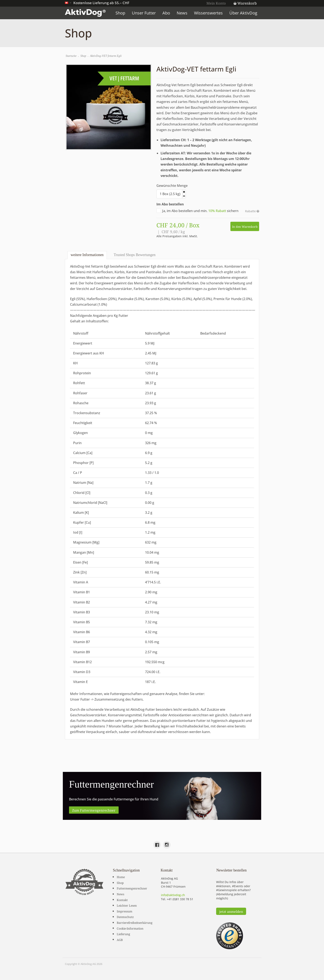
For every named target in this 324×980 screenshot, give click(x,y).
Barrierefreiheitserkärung (135, 922)
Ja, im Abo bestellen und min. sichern (197, 211)
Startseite (71, 56)
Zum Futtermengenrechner (94, 810)
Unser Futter (144, 13)
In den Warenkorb (245, 226)
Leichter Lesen (127, 905)
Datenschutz (125, 917)
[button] (211, 192)
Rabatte (252, 211)
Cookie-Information (130, 928)
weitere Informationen (87, 255)
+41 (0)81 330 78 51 (180, 899)
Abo (167, 13)
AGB (120, 939)
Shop (121, 13)
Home (121, 876)
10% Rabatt (217, 211)
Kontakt (122, 899)
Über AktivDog (244, 13)
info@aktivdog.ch (173, 895)
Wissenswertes (209, 13)
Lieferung (123, 934)
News (183, 13)
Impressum (124, 911)
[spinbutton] (185, 194)
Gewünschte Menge (172, 186)
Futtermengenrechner (132, 888)
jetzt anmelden (231, 911)
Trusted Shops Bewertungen (134, 255)
